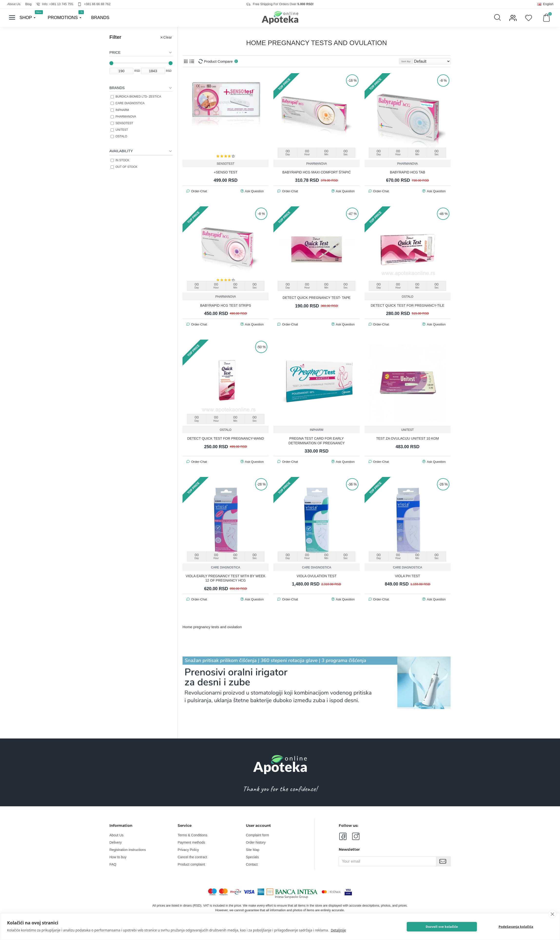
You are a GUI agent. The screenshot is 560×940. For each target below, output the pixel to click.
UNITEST (408, 430)
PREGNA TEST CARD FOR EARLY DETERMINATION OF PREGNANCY (317, 440)
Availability (121, 151)
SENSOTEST (226, 163)
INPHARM (316, 430)
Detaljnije (338, 930)
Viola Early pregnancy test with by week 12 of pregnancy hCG (226, 578)
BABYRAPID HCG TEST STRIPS (226, 305)
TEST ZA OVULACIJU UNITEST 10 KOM (407, 438)
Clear (168, 37)
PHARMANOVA (317, 163)
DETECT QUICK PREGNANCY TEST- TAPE (317, 297)
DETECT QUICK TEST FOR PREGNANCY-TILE (407, 305)
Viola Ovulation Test (317, 576)
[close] (552, 914)
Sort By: (414, 61)
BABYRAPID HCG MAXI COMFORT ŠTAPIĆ (317, 172)
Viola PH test (408, 576)
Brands (117, 88)
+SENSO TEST (226, 172)
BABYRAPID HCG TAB (408, 172)
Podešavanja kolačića (525, 927)
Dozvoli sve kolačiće (468, 927)
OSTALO (407, 296)
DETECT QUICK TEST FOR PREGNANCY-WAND (226, 438)
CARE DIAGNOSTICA (226, 567)
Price (115, 52)
